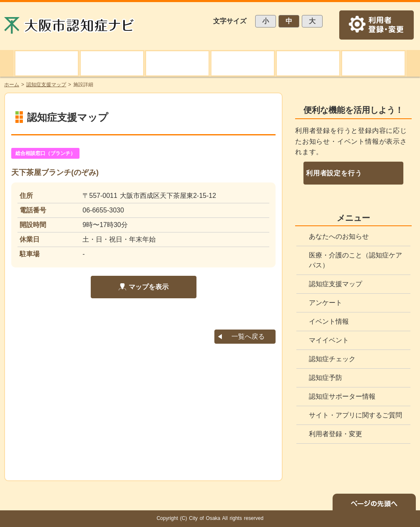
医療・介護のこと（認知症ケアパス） (355, 260)
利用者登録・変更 (336, 434)
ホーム (12, 85)
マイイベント (329, 340)
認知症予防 (326, 378)
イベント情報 (329, 321)
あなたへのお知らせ (339, 236)
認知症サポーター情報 (342, 396)
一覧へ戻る (248, 336)
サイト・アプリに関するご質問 (355, 415)
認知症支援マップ (336, 284)
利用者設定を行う (334, 173)
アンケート (326, 303)
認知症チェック (332, 359)
